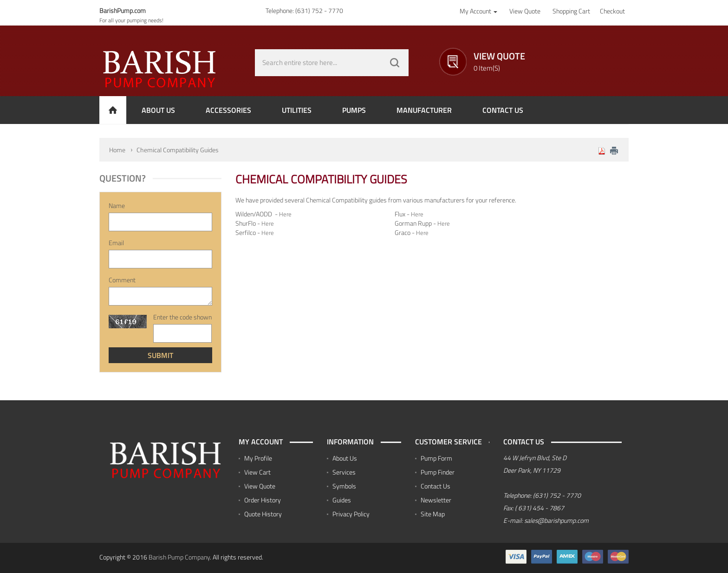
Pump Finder (438, 472)
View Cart (257, 472)
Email (116, 243)
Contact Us (435, 486)
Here (286, 214)
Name (117, 206)
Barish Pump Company (179, 557)
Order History (263, 500)
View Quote (260, 486)
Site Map (433, 514)
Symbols (344, 486)
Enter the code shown (182, 317)
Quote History (263, 514)
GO (395, 63)
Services (344, 472)
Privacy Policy (351, 514)
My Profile (258, 458)
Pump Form (436, 458)
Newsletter (436, 500)
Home (117, 150)
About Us (345, 458)
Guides (342, 500)
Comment (122, 280)
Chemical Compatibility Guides (178, 150)
